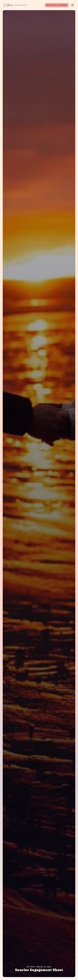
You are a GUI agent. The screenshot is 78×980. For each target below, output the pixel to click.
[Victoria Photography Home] (15, 5)
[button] (73, 5)
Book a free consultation (57, 5)
